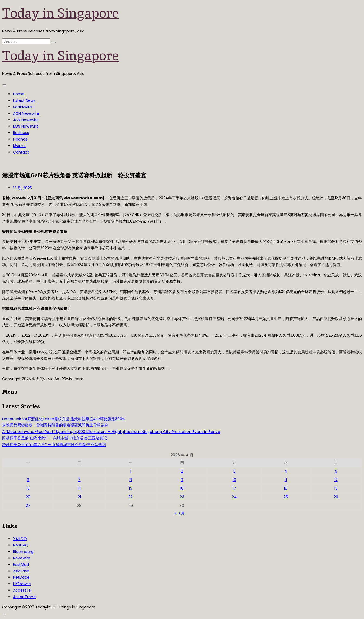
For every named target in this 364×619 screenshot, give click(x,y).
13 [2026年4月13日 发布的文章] (28, 488)
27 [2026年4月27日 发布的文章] (28, 506)
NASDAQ (21, 545)
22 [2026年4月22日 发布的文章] (131, 497)
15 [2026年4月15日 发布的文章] (131, 488)
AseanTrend (24, 597)
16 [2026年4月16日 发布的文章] (182, 488)
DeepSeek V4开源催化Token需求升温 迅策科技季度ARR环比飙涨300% (64, 419)
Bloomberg (23, 552)
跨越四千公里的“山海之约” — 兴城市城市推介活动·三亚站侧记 (54, 445)
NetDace (21, 577)
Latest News (24, 100)
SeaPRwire (22, 107)
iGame (19, 146)
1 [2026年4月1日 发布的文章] (131, 471)
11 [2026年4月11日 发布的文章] (286, 480)
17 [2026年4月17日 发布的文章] (234, 488)
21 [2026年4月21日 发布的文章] (79, 497)
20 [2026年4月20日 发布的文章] (28, 497)
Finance (20, 139)
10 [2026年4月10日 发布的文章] (234, 480)
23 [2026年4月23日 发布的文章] (182, 497)
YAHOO (20, 539)
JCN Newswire (26, 120)
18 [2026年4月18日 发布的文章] (286, 488)
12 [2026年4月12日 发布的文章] (336, 480)
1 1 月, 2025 (22, 188)
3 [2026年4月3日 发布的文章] (234, 471)
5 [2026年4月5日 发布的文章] (336, 471)
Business (21, 133)
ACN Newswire (26, 113)
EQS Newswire (26, 126)
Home (19, 94)
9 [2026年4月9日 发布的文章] (182, 480)
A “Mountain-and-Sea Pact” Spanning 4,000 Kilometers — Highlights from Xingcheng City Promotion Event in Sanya (111, 432)
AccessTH (22, 590)
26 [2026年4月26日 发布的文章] (336, 497)
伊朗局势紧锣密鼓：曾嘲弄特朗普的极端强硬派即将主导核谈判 (55, 425)
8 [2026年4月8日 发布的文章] (131, 480)
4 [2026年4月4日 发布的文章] (286, 471)
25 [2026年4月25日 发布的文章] (286, 497)
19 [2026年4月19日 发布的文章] (336, 488)
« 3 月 (180, 513)
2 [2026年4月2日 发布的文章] (182, 471)
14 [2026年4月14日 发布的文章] (79, 488)
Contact (21, 152)
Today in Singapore (61, 13)
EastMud (21, 565)
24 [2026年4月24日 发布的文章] (234, 497)
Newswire (22, 558)
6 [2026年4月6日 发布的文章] (28, 480)
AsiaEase (21, 571)
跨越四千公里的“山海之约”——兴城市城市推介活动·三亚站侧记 (55, 438)
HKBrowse (22, 584)
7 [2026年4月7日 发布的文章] (79, 480)
